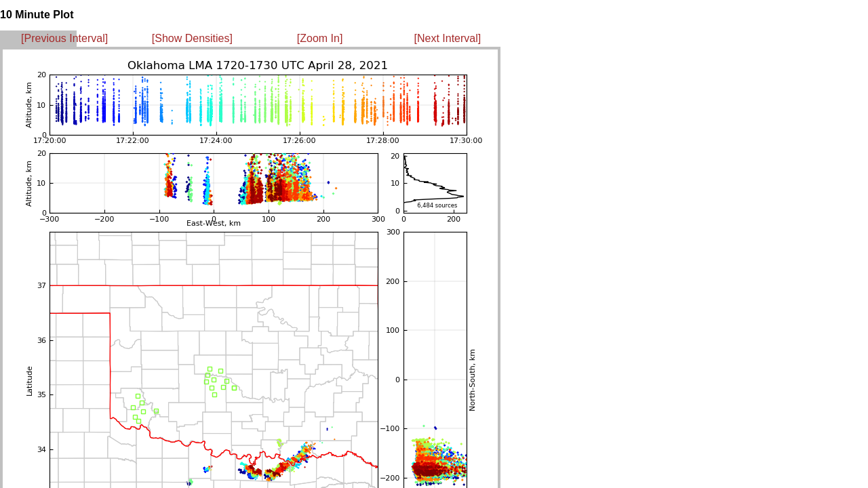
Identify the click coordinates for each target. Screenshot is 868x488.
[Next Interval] (448, 38)
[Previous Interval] (64, 38)
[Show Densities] (192, 38)
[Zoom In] (320, 38)
